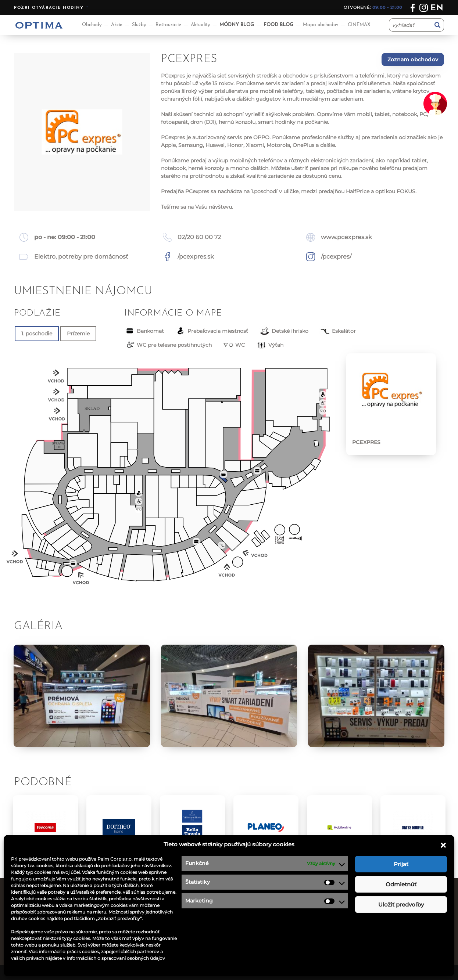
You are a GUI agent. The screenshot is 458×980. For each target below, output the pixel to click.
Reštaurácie (168, 25)
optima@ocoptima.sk (387, 933)
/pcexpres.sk (196, 257)
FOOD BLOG (278, 25)
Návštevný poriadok (261, 943)
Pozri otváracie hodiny (49, 8)
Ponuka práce (253, 905)
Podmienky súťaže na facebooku (278, 933)
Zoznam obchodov (413, 60)
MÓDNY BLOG (237, 25)
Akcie (117, 25)
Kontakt (245, 915)
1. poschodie (37, 334)
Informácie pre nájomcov (158, 943)
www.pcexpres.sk (346, 237)
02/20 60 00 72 (199, 237)
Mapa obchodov (321, 25)
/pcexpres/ (336, 257)
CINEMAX (359, 25)
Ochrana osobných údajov (269, 924)
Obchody (92, 25)
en (437, 8)
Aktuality (200, 25)
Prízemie (78, 334)
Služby (139, 25)
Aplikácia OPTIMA (148, 952)
